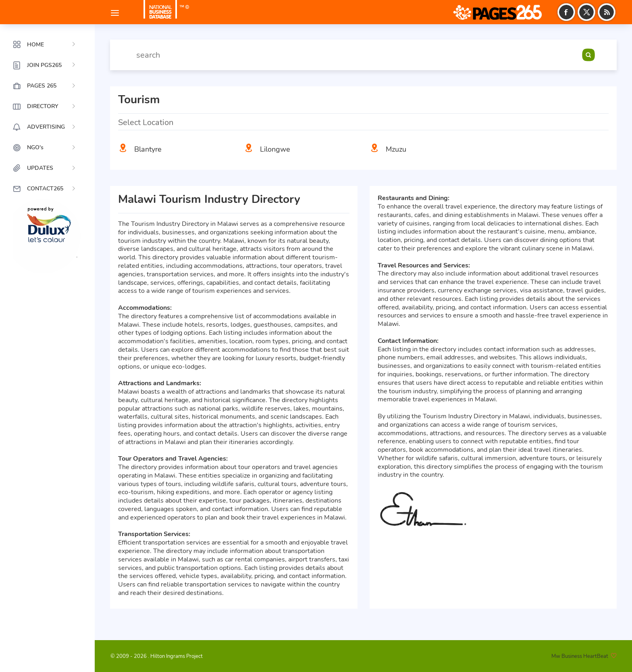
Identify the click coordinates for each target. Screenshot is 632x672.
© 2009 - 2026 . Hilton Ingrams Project (157, 656)
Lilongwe (275, 149)
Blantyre (148, 149)
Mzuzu (396, 149)
